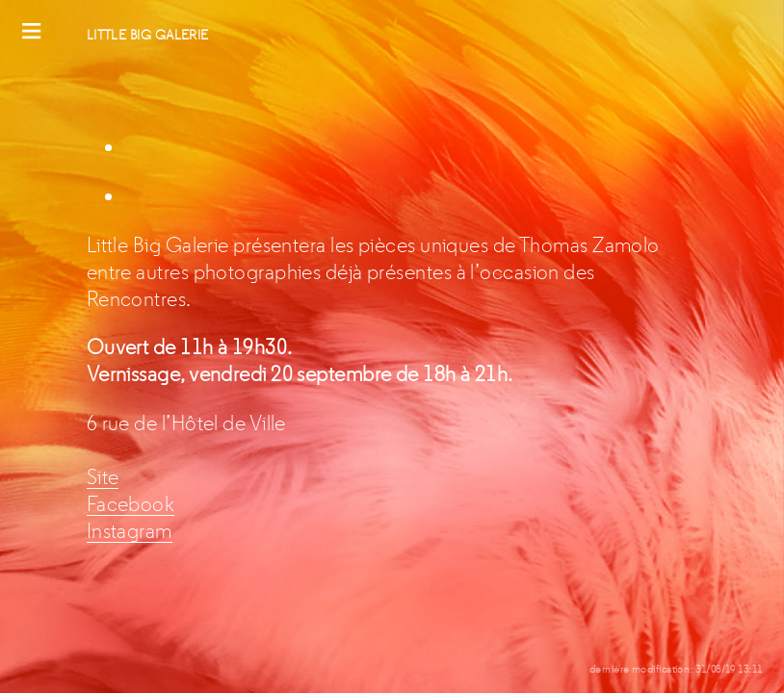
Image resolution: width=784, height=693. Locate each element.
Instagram (130, 531)
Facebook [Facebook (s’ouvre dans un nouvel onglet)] (131, 504)
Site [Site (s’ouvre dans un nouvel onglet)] (103, 477)
